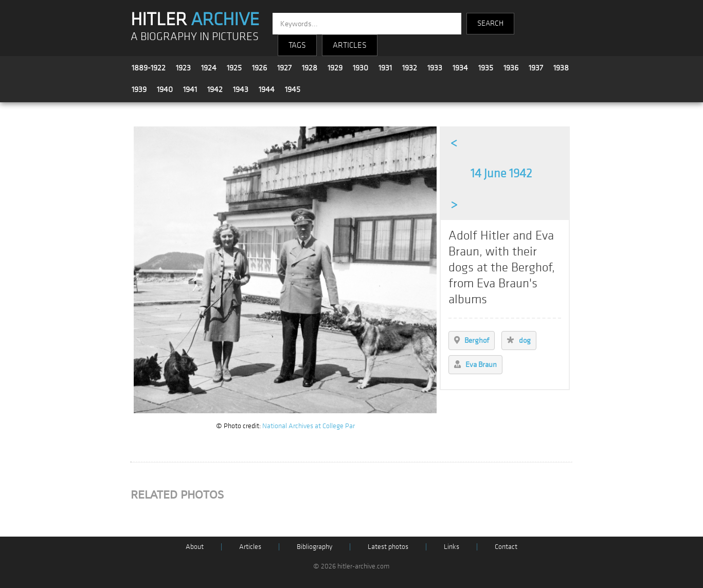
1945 (293, 89)
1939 (139, 89)
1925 (234, 68)
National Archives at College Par (309, 426)
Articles (250, 547)
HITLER (195, 20)
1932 (410, 68)
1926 (259, 68)
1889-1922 (149, 68)
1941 (190, 89)
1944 (267, 89)
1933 (435, 68)
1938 (561, 68)
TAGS (297, 45)
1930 (360, 68)
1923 (183, 68)
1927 (284, 68)
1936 (511, 68)
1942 (215, 89)
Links (452, 547)
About (195, 547)
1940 (165, 89)
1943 (241, 89)
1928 (310, 68)
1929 (335, 68)
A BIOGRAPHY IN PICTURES (195, 37)
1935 (486, 68)
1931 (385, 68)
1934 (460, 68)
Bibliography (314, 547)
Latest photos (388, 547)
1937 (536, 68)
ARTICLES (350, 45)
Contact (506, 547)
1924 (209, 68)
